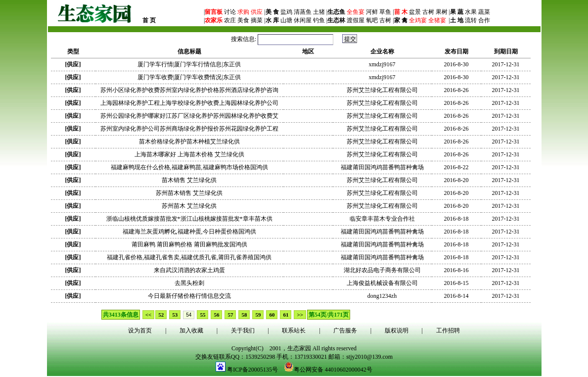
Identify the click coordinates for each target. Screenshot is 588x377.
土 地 (457, 20)
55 (203, 315)
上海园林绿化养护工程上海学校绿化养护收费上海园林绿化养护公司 (189, 103)
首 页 (149, 20)
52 (161, 315)
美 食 (272, 12)
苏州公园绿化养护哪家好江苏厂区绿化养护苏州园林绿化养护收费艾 (189, 116)
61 (286, 315)
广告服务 (345, 330)
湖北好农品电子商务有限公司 (382, 270)
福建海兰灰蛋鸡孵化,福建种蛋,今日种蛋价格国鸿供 (189, 232)
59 (258, 315)
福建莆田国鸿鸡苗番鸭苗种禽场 (382, 167)
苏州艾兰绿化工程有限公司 (382, 90)
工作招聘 (448, 330)
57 (230, 315)
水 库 (272, 20)
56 (216, 315)
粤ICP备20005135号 (252, 370)
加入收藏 (191, 330)
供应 (256, 12)
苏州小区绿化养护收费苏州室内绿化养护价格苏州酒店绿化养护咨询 (189, 90)
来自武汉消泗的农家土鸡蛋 (189, 270)
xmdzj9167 (382, 64)
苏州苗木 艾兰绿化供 (189, 206)
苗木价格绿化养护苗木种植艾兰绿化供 (189, 141)
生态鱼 (336, 12)
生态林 (336, 20)
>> (300, 315)
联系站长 (294, 330)
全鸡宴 (418, 20)
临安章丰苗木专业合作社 (382, 219)
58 (244, 315)
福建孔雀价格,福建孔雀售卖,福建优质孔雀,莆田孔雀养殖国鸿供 (189, 257)
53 (175, 315)
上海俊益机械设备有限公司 (382, 283)
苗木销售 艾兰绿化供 (189, 180)
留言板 (214, 12)
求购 (243, 12)
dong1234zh (382, 296)
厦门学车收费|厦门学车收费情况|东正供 (189, 77)
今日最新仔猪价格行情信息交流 (189, 296)
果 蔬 (457, 12)
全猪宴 (437, 20)
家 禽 (401, 20)
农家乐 (214, 20)
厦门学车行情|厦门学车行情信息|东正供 (189, 64)
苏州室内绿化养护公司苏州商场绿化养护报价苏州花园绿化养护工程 (189, 129)
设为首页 (140, 330)
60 (272, 315)
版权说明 (397, 330)
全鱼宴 (356, 12)
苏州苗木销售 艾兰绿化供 (189, 193)
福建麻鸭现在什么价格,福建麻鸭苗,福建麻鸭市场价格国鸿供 (189, 167)
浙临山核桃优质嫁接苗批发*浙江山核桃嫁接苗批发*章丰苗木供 (189, 219)
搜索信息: (283, 39)
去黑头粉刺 (189, 283)
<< (149, 315)
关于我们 (243, 330)
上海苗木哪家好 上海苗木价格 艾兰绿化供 (189, 154)
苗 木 (401, 12)
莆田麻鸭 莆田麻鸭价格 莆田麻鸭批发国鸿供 (189, 244)
